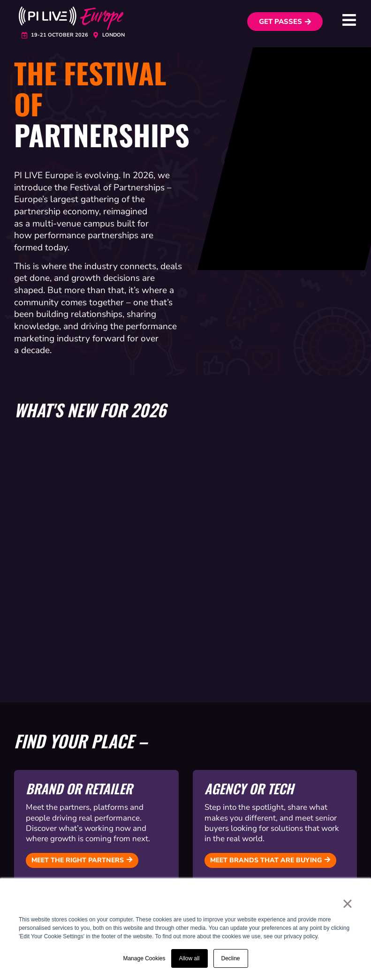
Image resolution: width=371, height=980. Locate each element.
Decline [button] (231, 958)
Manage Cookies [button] (144, 958)
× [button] (347, 904)
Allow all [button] (189, 958)
